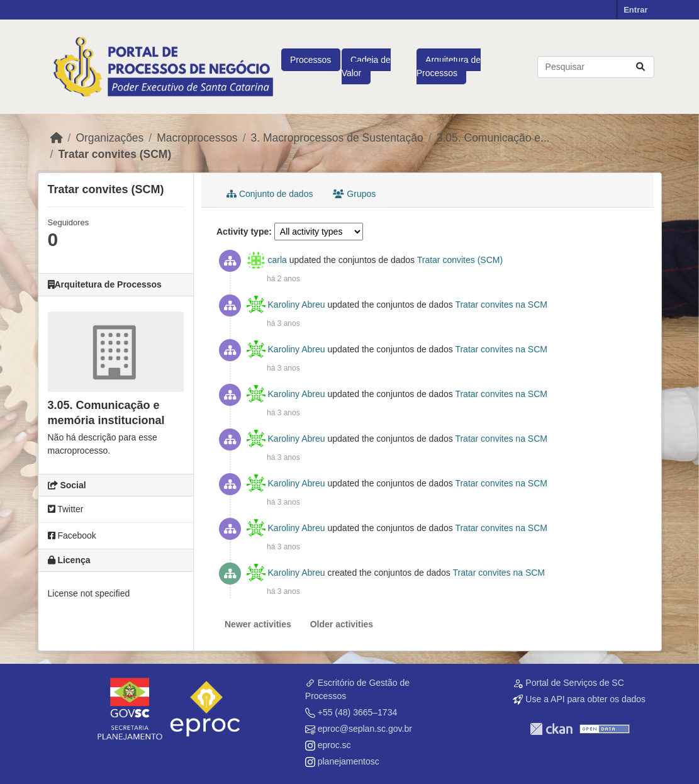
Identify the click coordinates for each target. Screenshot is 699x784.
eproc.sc (334, 745)
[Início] (57, 138)
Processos (310, 60)
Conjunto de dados (270, 194)
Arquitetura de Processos (449, 66)
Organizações (109, 138)
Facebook (72, 535)
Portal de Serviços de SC (574, 683)
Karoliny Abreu (297, 305)
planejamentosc (349, 761)
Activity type (243, 232)
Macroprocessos (197, 138)
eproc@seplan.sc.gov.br (365, 729)
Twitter (66, 509)
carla (277, 260)
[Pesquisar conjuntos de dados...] (596, 67)
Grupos (354, 194)
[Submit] (640, 67)
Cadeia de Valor (366, 66)
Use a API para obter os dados (585, 699)
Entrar (635, 10)
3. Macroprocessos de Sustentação (337, 138)
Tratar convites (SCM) (115, 154)
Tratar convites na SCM (501, 305)
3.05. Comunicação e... (493, 138)
